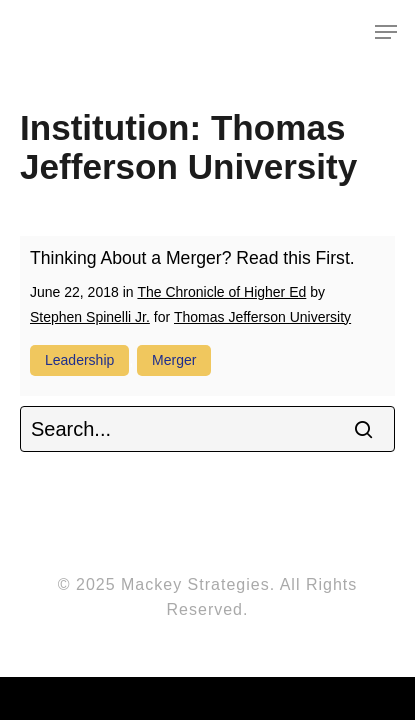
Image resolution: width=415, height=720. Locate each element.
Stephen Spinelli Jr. (90, 317)
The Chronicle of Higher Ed (221, 292)
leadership (79, 360)
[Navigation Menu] (386, 32)
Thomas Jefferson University (262, 317)
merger (174, 360)
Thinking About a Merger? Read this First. (192, 258)
